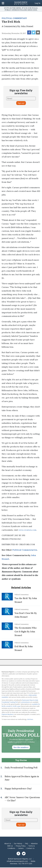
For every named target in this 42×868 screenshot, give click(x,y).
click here (30, 719)
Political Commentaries (25, 550)
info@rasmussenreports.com (17, 861)
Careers (21, 848)
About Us (8, 843)
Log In (38, 3)
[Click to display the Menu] (3, 3)
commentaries (25, 702)
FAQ (27, 843)
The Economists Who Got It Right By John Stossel (26, 632)
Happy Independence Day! (18, 789)
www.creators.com (27, 530)
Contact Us (30, 848)
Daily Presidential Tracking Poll (21, 768)
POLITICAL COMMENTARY (14, 18)
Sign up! (21, 103)
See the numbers (21, 747)
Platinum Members (8, 714)
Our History (18, 843)
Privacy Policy (21, 846)
